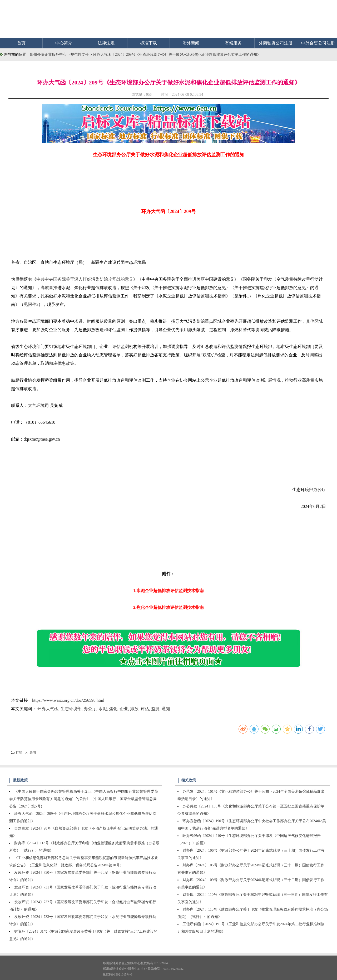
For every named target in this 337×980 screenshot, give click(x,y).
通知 (166, 709)
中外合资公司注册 (318, 43)
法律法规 (106, 43)
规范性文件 (80, 55)
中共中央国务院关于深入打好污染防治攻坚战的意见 (85, 279)
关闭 (30, 752)
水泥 (103, 709)
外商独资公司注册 (276, 43)
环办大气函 (48, 709)
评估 (145, 709)
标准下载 (148, 43)
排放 (134, 709)
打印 (17, 752)
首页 (21, 43)
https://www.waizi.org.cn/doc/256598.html (68, 700)
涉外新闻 (191, 43)
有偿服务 (233, 43)
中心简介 (64, 43)
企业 (124, 709)
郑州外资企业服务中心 (48, 55)
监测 (155, 709)
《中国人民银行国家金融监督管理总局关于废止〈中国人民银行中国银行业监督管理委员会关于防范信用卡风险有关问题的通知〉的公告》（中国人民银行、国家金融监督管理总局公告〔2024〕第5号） (84, 799)
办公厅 (90, 709)
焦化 (113, 709)
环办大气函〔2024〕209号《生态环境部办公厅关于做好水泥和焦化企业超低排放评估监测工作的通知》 (177, 55)
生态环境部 (71, 709)
